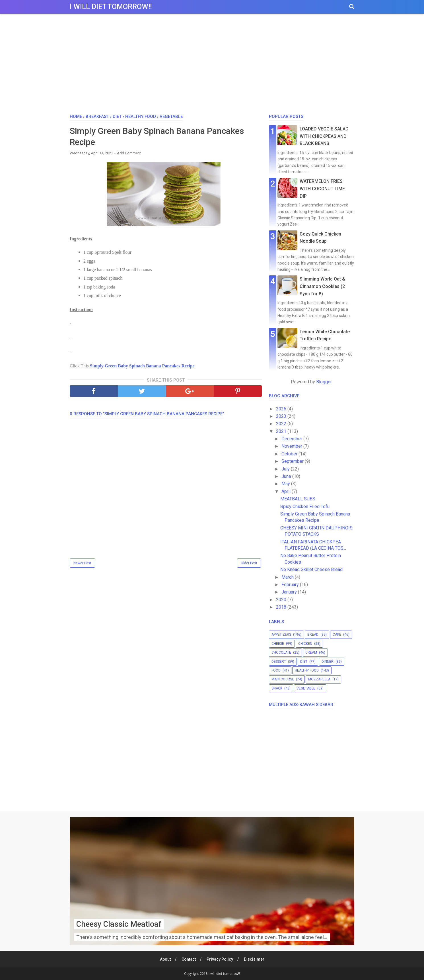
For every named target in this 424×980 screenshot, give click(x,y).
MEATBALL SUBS (298, 499)
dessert (279, 662)
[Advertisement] (212, 65)
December (292, 439)
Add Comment (129, 153)
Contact (189, 959)
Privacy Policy (220, 959)
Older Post (249, 563)
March (288, 577)
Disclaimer (254, 959)
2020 (282, 600)
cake (337, 635)
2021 (282, 431)
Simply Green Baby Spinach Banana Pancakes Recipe (142, 366)
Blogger (324, 382)
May (286, 484)
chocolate (281, 652)
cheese (278, 644)
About (165, 959)
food (276, 670)
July (286, 469)
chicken (305, 644)
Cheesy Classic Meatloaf (121, 924)
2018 (282, 607)
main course (283, 679)
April (287, 491)
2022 (282, 424)
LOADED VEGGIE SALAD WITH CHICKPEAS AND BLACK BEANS (324, 136)
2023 (282, 416)
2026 (282, 409)
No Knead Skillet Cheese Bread (311, 569)
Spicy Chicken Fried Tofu (305, 507)
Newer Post (82, 563)
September (293, 461)
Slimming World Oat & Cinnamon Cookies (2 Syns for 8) (322, 286)
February (291, 585)
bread (313, 635)
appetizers (281, 635)
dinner (328, 662)
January (290, 592)
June (287, 476)
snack (277, 688)
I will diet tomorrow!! (111, 7)
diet (304, 662)
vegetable (306, 688)
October (290, 454)
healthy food (307, 670)
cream (311, 652)
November (292, 446)
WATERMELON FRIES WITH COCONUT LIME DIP (322, 189)
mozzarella (319, 679)
